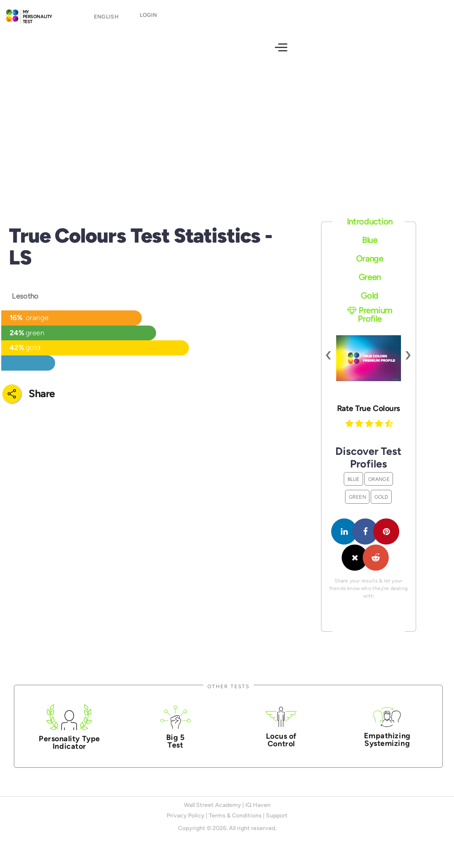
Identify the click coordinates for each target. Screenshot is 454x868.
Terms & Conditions (235, 823)
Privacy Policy (186, 823)
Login (148, 19)
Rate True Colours (369, 415)
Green (370, 285)
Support (277, 823)
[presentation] (329, 362)
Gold (369, 303)
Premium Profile (370, 322)
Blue (370, 248)
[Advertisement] (227, 141)
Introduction (370, 229)
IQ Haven (258, 812)
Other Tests (228, 694)
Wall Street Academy (212, 812)
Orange (370, 266)
